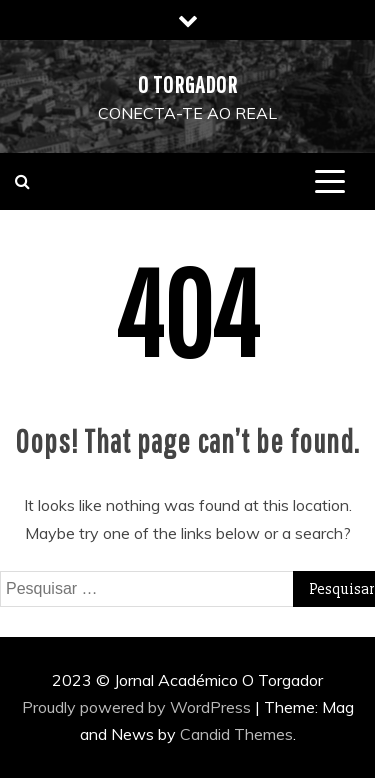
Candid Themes (236, 734)
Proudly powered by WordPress (138, 707)
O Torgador (188, 84)
